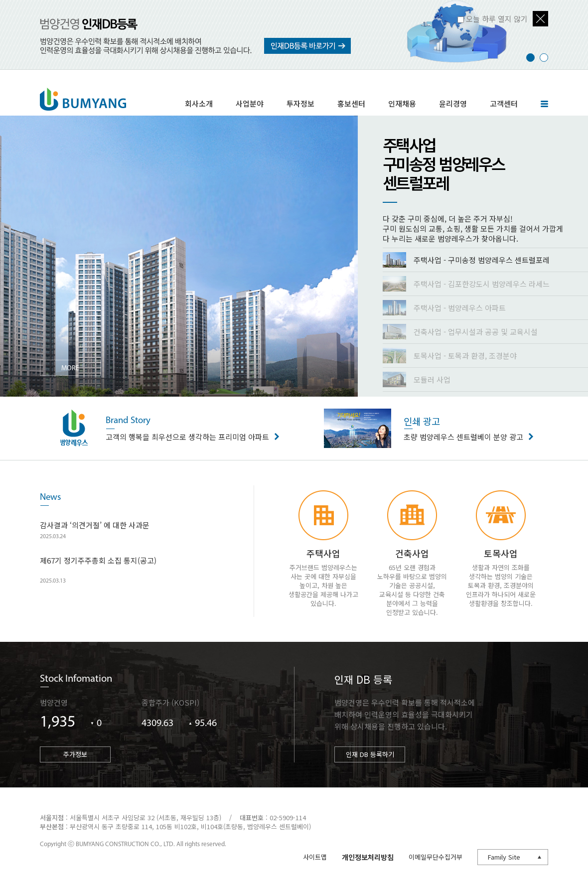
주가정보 (75, 754)
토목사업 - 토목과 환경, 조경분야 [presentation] (450, 356)
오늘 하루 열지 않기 (497, 19)
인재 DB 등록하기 (370, 754)
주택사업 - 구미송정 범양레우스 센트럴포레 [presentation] (466, 260)
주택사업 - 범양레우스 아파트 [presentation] (444, 308)
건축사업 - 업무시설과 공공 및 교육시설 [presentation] (460, 332)
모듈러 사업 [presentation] (417, 379)
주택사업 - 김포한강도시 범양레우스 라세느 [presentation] (466, 284)
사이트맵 (315, 857)
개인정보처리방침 (368, 857)
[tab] (485, 260)
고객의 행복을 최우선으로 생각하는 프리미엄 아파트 (190, 428)
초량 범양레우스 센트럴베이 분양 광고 (466, 428)
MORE (70, 369)
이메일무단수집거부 (436, 857)
